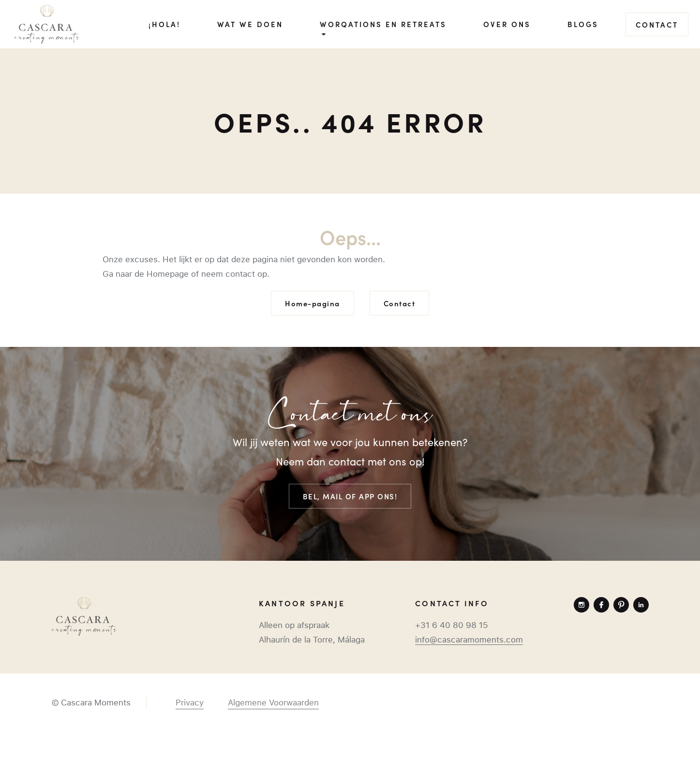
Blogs (583, 24)
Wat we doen (250, 24)
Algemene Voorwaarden (273, 703)
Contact (657, 24)
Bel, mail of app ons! (350, 496)
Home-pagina (313, 303)
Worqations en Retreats (383, 24)
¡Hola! (164, 24)
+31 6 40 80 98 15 (452, 625)
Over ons (507, 24)
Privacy (190, 703)
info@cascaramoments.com (469, 640)
